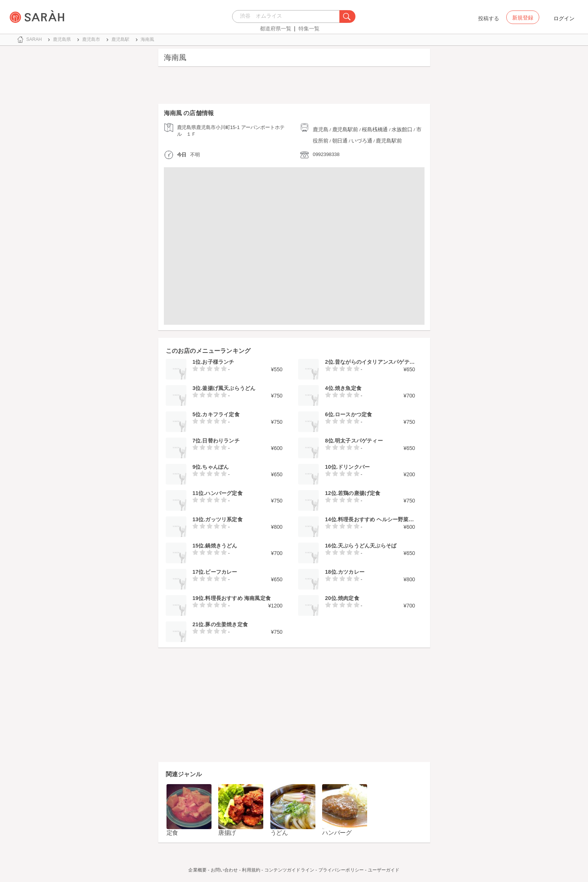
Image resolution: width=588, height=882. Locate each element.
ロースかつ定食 (353, 414)
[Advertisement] (294, 87)
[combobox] (288, 16)
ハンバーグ (337, 833)
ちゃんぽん (215, 467)
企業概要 (197, 870)
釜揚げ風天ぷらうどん (229, 388)
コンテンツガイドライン (289, 870)
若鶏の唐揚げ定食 (359, 493)
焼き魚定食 (348, 388)
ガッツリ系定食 (224, 519)
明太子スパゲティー (359, 441)
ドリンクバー (354, 467)
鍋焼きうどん (221, 546)
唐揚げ (227, 833)
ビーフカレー (221, 572)
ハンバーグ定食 (224, 493)
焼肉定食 (349, 598)
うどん (279, 833)
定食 (172, 833)
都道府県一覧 (276, 28)
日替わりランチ (221, 441)
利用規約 (251, 870)
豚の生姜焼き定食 (226, 624)
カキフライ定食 (221, 414)
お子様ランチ (218, 362)
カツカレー (351, 572)
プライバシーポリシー (341, 870)
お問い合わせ (224, 870)
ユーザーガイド (384, 870)
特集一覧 (309, 28)
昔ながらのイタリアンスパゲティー (377, 362)
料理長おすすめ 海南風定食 (238, 598)
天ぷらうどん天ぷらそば (367, 546)
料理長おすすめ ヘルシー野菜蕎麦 (379, 519)
